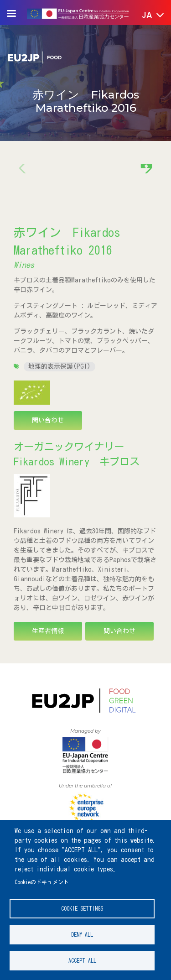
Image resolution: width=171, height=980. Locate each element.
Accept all (82, 961)
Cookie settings (82, 909)
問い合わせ (48, 420)
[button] (147, 16)
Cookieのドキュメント (42, 882)
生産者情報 (48, 631)
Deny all (82, 935)
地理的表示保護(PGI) (60, 366)
